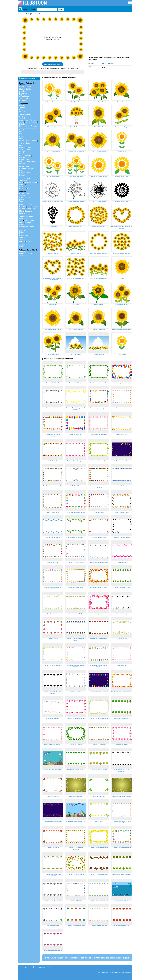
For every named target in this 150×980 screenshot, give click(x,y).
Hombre (28, 223)
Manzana (27, 182)
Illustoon (21, 14)
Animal (22, 129)
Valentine (23, 95)
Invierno (22, 111)
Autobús (22, 195)
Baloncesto (23, 236)
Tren (21, 201)
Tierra (22, 122)
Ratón (22, 154)
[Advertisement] (110, 36)
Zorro (28, 150)
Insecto (22, 164)
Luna (35, 122)
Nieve (27, 126)
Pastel (22, 186)
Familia (22, 216)
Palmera (33, 120)
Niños (27, 218)
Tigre (27, 145)
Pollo (21, 162)
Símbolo (28, 204)
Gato (21, 131)
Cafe (29, 188)
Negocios (23, 245)
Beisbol (22, 234)
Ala (34, 209)
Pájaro (22, 160)
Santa (29, 87)
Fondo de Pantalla (26, 254)
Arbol (21, 120)
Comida (22, 178)
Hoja (26, 120)
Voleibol (22, 238)
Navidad (22, 87)
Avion (21, 197)
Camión (28, 194)
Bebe (21, 218)
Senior (22, 225)
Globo (29, 209)
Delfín (29, 173)
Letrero (22, 213)
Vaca (27, 141)
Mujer (21, 223)
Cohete (28, 197)
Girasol (22, 118)
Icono (21, 204)
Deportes (22, 230)
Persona (29, 216)
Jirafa (29, 147)
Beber (29, 178)
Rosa (21, 116)
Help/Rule (41, 967)
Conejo (22, 152)
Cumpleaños (24, 97)
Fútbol (22, 232)
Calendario (23, 101)
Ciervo (22, 143)
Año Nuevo (23, 99)
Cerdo (22, 141)
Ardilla (22, 150)
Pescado (23, 169)
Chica (26, 220)
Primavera (23, 106)
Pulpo (22, 171)
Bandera (28, 211)
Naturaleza (27, 114)
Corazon (22, 207)
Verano (22, 107)
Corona (22, 209)
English (26, 967)
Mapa (21, 211)
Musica (22, 241)
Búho (28, 160)
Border (28, 14)
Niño (21, 220)
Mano (32, 227)
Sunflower (34, 14)
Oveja (28, 143)
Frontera (22, 252)
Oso (21, 135)
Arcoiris (34, 126)
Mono (21, 139)
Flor (20, 114)
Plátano (22, 184)
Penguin (22, 175)
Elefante (22, 147)
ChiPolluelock (30, 162)
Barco (22, 199)
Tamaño (28, 122)
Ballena (22, 173)
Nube (21, 126)
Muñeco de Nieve (26, 89)
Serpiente (23, 158)
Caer (21, 109)
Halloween (23, 93)
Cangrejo (31, 169)
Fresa (35, 182)
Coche (22, 194)
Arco (29, 207)
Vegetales (23, 180)
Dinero (22, 247)
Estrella (22, 124)
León (21, 145)
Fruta (21, 182)
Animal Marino (25, 167)
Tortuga (28, 156)
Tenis (21, 240)
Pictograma (24, 227)
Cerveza (22, 188)
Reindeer (23, 91)
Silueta (22, 256)
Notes (29, 241)
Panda (22, 137)
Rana (21, 156)
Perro (21, 133)
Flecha (35, 207)
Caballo (34, 141)
